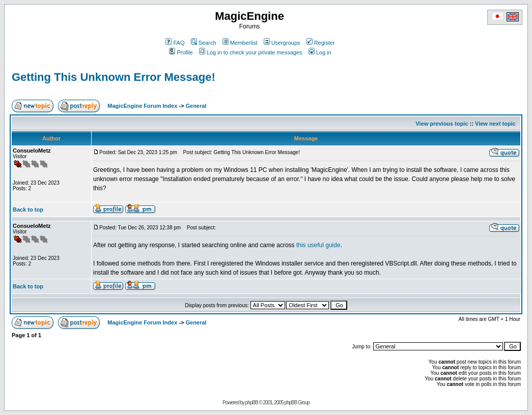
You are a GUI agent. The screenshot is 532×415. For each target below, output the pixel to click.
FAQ (175, 43)
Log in (320, 52)
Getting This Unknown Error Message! (114, 77)
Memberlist (240, 43)
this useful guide (318, 245)
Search (204, 43)
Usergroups (282, 43)
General (196, 106)
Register (321, 43)
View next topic (495, 124)
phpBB (252, 403)
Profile (181, 52)
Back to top (28, 210)
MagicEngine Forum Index (142, 106)
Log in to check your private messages (251, 52)
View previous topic (442, 124)
